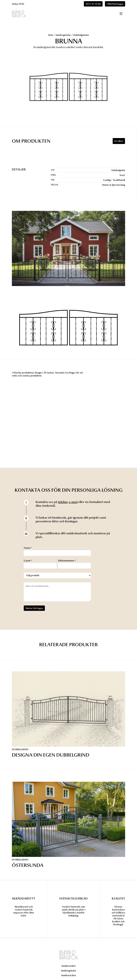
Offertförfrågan (115, 4)
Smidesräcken (68, 975)
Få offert (119, 141)
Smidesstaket (68, 966)
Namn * (28, 548)
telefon (63, 502)
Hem (51, 35)
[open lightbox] (68, 328)
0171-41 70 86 (93, 4)
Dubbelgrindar (81, 35)
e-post (73, 502)
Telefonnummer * (67, 561)
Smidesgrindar (63, 35)
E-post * (28, 561)
